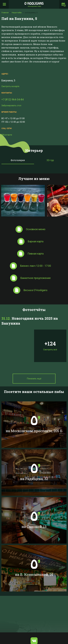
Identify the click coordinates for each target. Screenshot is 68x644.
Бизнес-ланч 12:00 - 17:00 (36, 266)
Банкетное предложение (36, 278)
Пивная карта (36, 254)
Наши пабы (17, 13)
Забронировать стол (11, 105)
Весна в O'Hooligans (36, 290)
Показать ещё (34, 379)
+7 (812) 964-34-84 (13, 99)
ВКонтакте (7, 135)
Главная (5, 13)
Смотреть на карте (10, 86)
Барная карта (36, 241)
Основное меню (36, 229)
